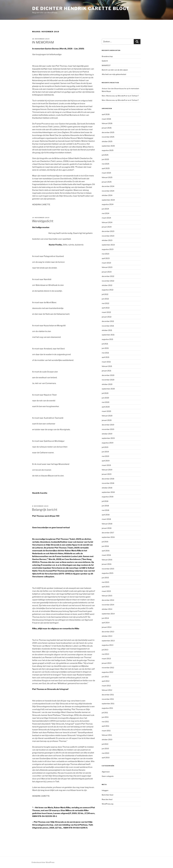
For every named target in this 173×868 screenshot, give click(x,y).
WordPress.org (108, 804)
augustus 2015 (108, 573)
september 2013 (108, 641)
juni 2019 (105, 452)
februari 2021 (107, 366)
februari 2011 (107, 735)
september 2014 (108, 614)
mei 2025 (105, 164)
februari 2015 (107, 596)
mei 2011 (105, 722)
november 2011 (108, 699)
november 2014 (108, 605)
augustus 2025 (108, 150)
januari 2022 (107, 317)
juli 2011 (105, 713)
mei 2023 (105, 254)
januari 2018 (107, 528)
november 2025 (108, 137)
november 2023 (108, 236)
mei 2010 (105, 753)
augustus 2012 (107, 672)
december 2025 (108, 132)
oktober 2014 (107, 609)
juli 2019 (105, 447)
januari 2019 (107, 474)
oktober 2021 (107, 330)
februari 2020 (107, 416)
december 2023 (108, 231)
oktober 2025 (107, 141)
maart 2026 (106, 119)
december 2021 (108, 321)
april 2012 (106, 681)
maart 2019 (106, 465)
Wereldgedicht (43, 221)
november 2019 (108, 429)
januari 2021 (107, 371)
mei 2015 (105, 582)
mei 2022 (105, 303)
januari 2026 (107, 128)
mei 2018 (105, 510)
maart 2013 (106, 659)
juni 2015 (105, 578)
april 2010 (106, 758)
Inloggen (105, 790)
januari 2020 (107, 420)
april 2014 (106, 623)
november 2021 (108, 326)
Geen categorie (108, 776)
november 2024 (108, 191)
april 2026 (106, 114)
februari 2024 (107, 222)
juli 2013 (105, 650)
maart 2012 (106, 686)
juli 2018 (105, 501)
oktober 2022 (107, 285)
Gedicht (105, 61)
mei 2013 (105, 654)
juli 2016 (105, 542)
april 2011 (105, 726)
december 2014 (108, 600)
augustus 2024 (108, 204)
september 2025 (108, 146)
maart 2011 (106, 731)
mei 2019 (105, 456)
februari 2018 (107, 524)
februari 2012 (107, 690)
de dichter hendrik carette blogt (81, 8)
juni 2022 (105, 299)
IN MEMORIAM (43, 42)
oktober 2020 (107, 384)
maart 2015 (106, 591)
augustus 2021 (107, 339)
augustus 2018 (108, 497)
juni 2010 (105, 748)
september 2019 (108, 438)
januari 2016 (107, 564)
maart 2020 (106, 411)
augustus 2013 (108, 645)
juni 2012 (105, 677)
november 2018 (108, 483)
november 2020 (108, 380)
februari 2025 (107, 177)
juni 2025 (105, 159)
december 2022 (108, 276)
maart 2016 (106, 555)
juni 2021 (105, 348)
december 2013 (108, 632)
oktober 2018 (107, 488)
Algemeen (106, 772)
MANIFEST (106, 65)
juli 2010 (105, 744)
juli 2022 (105, 294)
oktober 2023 (107, 240)
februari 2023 (107, 267)
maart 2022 (106, 312)
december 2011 (108, 695)
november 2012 (108, 668)
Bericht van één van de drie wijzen (115, 70)
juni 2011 (105, 717)
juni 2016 (105, 546)
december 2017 (108, 533)
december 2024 (108, 186)
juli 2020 (105, 393)
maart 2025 (106, 173)
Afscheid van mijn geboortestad (114, 74)
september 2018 (108, 492)
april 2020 (106, 407)
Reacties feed (107, 799)
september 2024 (108, 200)
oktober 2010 (107, 739)
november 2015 (108, 569)
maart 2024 (106, 218)
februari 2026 (107, 123)
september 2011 (108, 704)
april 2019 (106, 461)
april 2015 (106, 587)
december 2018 (108, 479)
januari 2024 (107, 227)
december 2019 (108, 425)
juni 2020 (105, 398)
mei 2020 (106, 402)
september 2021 (108, 335)
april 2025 (106, 168)
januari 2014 (107, 627)
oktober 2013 (107, 636)
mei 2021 (105, 353)
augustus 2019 (108, 443)
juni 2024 (105, 209)
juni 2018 (105, 506)
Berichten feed (107, 795)
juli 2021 (105, 344)
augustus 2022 (108, 290)
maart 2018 (106, 519)
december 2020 (108, 375)
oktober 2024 (107, 195)
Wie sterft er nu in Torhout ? (128, 96)
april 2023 (106, 258)
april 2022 (106, 308)
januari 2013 (107, 663)
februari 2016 (107, 560)
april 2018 (106, 515)
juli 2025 (105, 155)
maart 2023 (106, 263)
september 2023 (108, 245)
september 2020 (108, 389)
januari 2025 (107, 182)
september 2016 (108, 537)
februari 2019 (107, 470)
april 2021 (106, 357)
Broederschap (107, 56)
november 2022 (108, 281)
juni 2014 (105, 618)
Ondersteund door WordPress (43, 862)
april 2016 (106, 551)
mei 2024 (105, 213)
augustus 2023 (108, 249)
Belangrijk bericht (45, 510)
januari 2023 (107, 272)
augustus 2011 (107, 708)
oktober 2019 (107, 434)
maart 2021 (106, 362)
